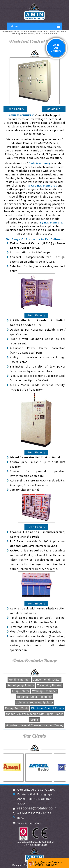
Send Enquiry (15, 109)
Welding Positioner (45, 691)
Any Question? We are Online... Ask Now (49, 864)
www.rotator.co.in (30, 823)
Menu (14, 26)
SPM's (34, 720)
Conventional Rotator (47, 680)
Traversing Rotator (49, 685)
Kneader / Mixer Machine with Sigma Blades (35, 714)
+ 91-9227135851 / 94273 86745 (34, 816)
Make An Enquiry (56, 48)
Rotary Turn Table (17, 708)
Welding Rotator (19, 680)
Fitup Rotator (21, 691)
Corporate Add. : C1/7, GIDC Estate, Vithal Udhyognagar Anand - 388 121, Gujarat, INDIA (36, 797)
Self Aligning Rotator (21, 685)
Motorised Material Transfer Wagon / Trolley (34, 725)
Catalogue (54, 109)
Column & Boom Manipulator (35, 703)
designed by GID (22, 865)
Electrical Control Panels (48, 708)
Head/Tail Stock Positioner (34, 697)
